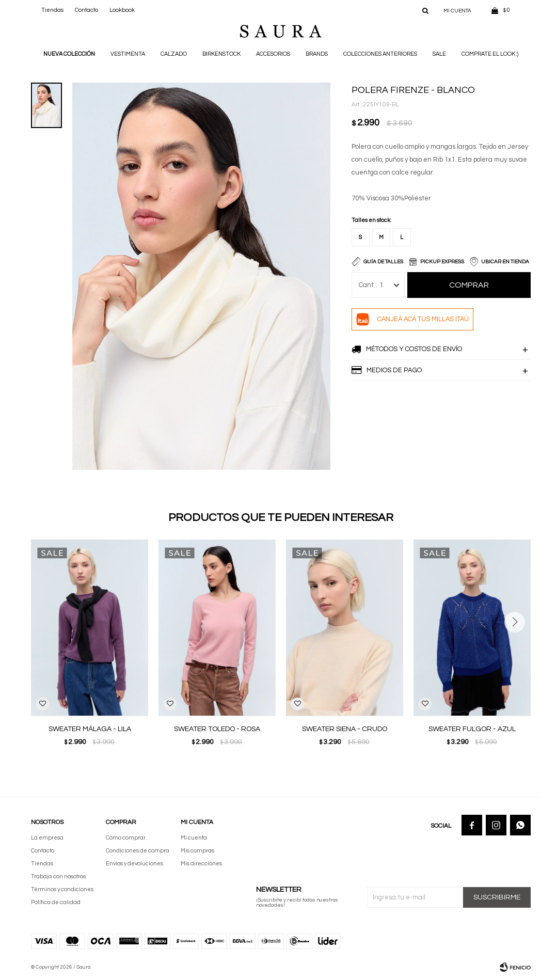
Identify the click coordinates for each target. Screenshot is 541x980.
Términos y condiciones (62, 889)
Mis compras (197, 851)
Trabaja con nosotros (58, 876)
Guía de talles (383, 262)
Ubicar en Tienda (505, 262)
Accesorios (273, 54)
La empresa (47, 838)
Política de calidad (56, 902)
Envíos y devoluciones (134, 864)
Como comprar (126, 838)
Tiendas (52, 10)
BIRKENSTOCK (221, 54)
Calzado (174, 54)
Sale (439, 54)
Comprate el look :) (490, 54)
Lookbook (122, 10)
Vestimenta (128, 54)
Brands (317, 54)
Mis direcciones (201, 864)
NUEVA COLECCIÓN (69, 54)
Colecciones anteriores (380, 54)
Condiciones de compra (138, 851)
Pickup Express (442, 262)
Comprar (469, 285)
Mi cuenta (194, 838)
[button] (519, 643)
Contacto (86, 10)
